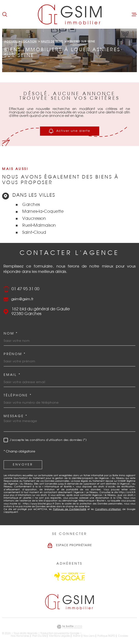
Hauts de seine (52, 42)
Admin (77, 636)
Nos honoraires (20, 636)
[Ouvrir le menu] (134, 14)
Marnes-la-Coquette (43, 212)
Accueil (11, 42)
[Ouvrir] (5, 14)
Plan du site (39, 636)
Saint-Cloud (34, 233)
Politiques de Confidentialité (70, 509)
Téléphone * (18, 395)
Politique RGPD (106, 636)
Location (29, 42)
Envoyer (23, 465)
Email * (12, 375)
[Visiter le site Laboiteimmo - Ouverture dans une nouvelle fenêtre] (69, 627)
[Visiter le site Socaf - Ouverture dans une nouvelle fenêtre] (69, 576)
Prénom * (15, 354)
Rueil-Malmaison (39, 225)
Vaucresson (34, 219)
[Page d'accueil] (70, 14)
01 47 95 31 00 (25, 289)
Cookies (123, 636)
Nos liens (89, 636)
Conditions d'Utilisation (108, 509)
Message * (16, 416)
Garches (31, 205)
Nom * (11, 334)
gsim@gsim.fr (22, 299)
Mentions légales (60, 636)
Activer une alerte (70, 131)
